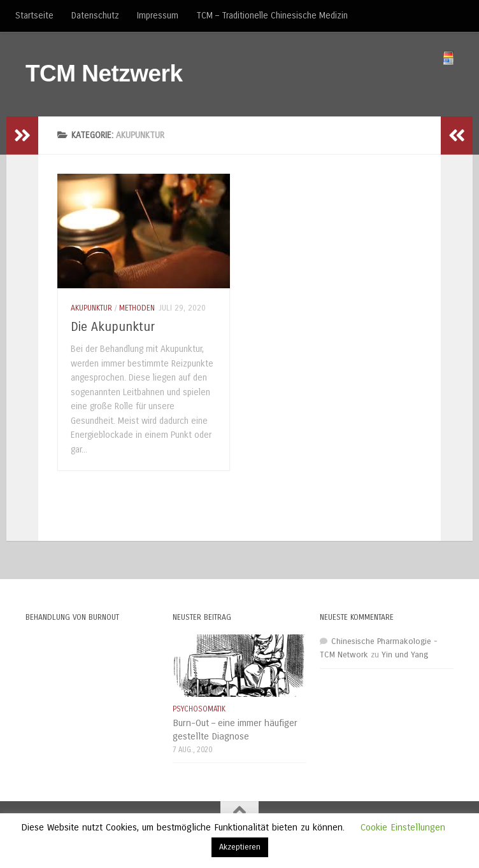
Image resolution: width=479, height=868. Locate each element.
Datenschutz (95, 16)
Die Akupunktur (113, 327)
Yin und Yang (405, 655)
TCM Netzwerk (104, 73)
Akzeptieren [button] (240, 847)
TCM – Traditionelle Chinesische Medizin (272, 16)
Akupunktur (91, 308)
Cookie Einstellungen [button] (403, 827)
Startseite (34, 16)
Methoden (137, 308)
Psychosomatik (199, 709)
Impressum (158, 16)
